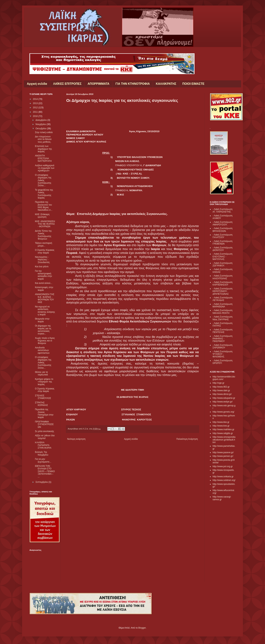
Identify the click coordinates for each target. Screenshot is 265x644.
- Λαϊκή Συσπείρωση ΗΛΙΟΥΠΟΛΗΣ (222, 277)
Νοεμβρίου (41, 124)
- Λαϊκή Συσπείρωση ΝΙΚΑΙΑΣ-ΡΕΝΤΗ (222, 312)
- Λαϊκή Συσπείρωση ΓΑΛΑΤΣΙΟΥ (222, 236)
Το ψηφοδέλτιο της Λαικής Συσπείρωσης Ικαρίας (44, 194)
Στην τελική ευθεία (44, 132)
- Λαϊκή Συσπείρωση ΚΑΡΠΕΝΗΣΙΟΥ (222, 283)
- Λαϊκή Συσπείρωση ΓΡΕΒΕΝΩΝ (222, 242)
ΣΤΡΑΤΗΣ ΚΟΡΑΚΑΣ (41, 404)
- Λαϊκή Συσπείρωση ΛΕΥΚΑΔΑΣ (222, 299)
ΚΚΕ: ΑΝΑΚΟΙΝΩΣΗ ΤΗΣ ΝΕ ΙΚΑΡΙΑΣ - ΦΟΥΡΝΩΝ (45, 224)
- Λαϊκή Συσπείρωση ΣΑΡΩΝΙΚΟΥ (222, 346)
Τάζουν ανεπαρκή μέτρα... (44, 244)
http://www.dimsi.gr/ (222, 394)
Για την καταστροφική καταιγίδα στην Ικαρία (43, 275)
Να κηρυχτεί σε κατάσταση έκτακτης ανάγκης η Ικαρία (45, 311)
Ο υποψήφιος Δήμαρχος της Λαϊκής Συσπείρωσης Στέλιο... (43, 180)
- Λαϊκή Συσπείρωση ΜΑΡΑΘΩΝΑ (222, 305)
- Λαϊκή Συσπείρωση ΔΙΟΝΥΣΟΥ (222, 249)
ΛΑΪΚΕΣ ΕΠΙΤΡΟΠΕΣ (67, 84)
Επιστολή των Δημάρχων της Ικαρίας (43, 149)
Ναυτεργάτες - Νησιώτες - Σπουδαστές (42, 260)
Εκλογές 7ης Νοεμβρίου (42, 453)
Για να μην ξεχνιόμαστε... (43, 460)
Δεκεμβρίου (41, 120)
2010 (36, 116)
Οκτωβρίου (41, 129)
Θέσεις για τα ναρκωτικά (41, 373)
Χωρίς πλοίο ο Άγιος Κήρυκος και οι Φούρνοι (45, 341)
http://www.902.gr (221, 387)
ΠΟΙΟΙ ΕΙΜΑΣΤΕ (193, 84)
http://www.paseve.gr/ (223, 452)
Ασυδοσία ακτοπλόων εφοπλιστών (42, 350)
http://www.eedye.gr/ (223, 402)
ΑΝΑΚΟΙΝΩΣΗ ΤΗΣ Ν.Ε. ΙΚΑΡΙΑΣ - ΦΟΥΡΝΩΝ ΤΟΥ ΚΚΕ (45, 298)
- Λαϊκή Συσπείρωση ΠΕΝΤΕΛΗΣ (222, 331)
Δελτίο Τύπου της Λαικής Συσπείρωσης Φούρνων (43, 235)
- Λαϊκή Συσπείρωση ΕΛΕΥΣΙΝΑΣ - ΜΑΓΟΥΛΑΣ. (222, 257)
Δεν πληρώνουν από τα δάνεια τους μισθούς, (43, 139)
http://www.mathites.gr (223, 429)
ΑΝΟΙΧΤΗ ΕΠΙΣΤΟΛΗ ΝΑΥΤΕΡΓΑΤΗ (43, 158)
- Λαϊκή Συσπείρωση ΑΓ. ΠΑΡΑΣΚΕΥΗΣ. (222, 210)
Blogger (142, 628)
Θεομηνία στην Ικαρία (42, 320)
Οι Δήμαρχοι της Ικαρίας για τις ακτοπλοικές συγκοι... (43, 330)
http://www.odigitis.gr (223, 433)
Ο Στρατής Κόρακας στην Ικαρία (45, 251)
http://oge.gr (218, 383)
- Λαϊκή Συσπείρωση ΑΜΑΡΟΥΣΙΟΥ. (222, 223)
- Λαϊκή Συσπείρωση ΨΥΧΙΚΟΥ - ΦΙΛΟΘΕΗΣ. (222, 354)
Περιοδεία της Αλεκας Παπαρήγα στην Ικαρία (44, 413)
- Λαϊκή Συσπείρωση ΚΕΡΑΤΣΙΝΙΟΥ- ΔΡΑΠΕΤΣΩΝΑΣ (222, 291)
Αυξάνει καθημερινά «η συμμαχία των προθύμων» (45, 168)
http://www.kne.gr (221, 426)
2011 (36, 112)
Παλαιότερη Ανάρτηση (187, 439)
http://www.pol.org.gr (223, 466)
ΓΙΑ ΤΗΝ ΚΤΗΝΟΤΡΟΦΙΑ (132, 84)
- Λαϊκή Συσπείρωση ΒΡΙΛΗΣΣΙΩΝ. (222, 230)
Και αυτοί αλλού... (44, 283)
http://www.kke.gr (221, 422)
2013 (36, 103)
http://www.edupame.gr (224, 398)
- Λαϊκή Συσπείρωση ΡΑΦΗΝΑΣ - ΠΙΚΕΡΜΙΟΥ (222, 339)
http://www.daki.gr (221, 390)
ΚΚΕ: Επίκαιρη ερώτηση (42, 216)
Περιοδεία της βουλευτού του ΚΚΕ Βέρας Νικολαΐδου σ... (44, 206)
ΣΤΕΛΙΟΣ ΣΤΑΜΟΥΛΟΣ (43, 397)
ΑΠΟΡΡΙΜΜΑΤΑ (98, 84)
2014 (36, 99)
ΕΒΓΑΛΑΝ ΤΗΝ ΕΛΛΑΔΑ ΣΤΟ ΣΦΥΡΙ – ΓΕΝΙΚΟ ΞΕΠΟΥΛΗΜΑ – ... (45, 471)
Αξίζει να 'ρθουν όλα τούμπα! (45, 437)
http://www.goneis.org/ (223, 412)
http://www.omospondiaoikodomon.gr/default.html (224, 440)
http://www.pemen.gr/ (223, 456)
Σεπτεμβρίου (42, 482)
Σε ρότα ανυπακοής (45, 431)
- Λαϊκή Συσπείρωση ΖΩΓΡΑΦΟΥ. (222, 264)
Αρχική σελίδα (37, 84)
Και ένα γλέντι (42, 267)
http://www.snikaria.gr (223, 477)
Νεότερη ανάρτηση (76, 439)
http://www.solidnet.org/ (224, 480)
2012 (36, 108)
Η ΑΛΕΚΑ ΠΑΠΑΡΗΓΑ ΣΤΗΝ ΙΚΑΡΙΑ (43, 445)
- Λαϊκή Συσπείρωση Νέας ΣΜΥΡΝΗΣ (222, 318)
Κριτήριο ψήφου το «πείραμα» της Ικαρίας (44, 382)
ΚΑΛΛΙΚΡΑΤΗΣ (166, 84)
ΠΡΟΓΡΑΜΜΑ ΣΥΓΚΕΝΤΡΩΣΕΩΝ (44, 424)
